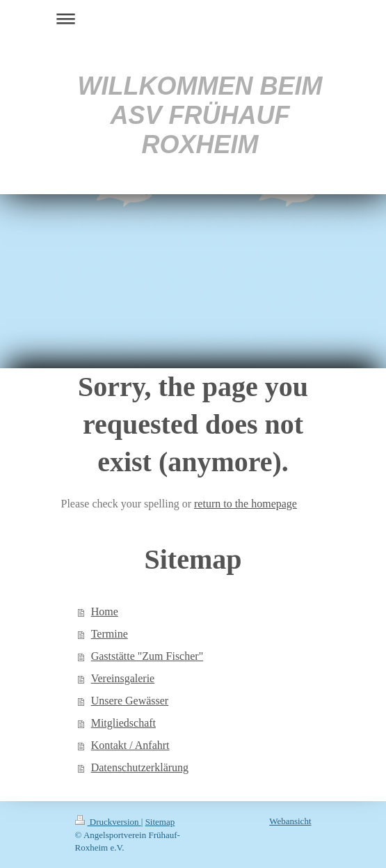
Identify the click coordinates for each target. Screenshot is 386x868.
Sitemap (160, 822)
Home (105, 611)
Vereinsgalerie (123, 678)
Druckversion (108, 822)
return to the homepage (246, 504)
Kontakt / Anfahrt (130, 745)
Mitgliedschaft (123, 723)
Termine (110, 634)
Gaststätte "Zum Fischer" (147, 656)
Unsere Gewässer (130, 701)
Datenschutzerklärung (140, 767)
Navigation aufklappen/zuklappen (193, 18)
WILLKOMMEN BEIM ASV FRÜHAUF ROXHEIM (200, 115)
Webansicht (290, 821)
